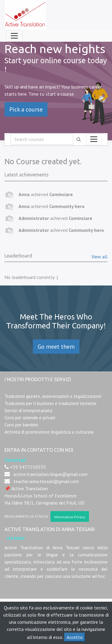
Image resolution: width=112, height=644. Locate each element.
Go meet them (56, 347)
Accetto (75, 637)
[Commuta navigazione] (94, 139)
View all (99, 257)
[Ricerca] (42, 139)
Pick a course (26, 109)
